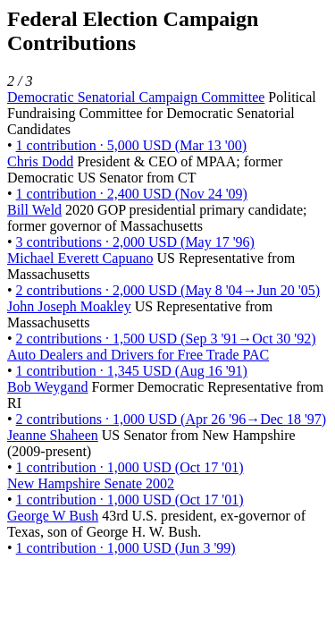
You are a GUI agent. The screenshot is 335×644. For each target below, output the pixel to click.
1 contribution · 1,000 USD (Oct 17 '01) (130, 467)
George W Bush (53, 516)
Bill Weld (34, 210)
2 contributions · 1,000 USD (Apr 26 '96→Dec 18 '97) (172, 419)
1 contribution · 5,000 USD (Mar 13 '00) (131, 145)
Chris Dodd (40, 161)
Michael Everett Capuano (80, 258)
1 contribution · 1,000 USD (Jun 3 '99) (126, 548)
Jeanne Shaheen (53, 435)
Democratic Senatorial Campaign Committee (136, 97)
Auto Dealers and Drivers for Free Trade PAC (138, 355)
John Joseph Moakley (69, 306)
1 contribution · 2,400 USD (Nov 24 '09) (132, 194)
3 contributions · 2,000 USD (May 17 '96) (135, 242)
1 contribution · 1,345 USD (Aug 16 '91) (132, 371)
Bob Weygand (47, 387)
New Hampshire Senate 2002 (91, 483)
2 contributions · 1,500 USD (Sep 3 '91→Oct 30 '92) (166, 339)
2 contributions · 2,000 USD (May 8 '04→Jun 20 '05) (168, 290)
